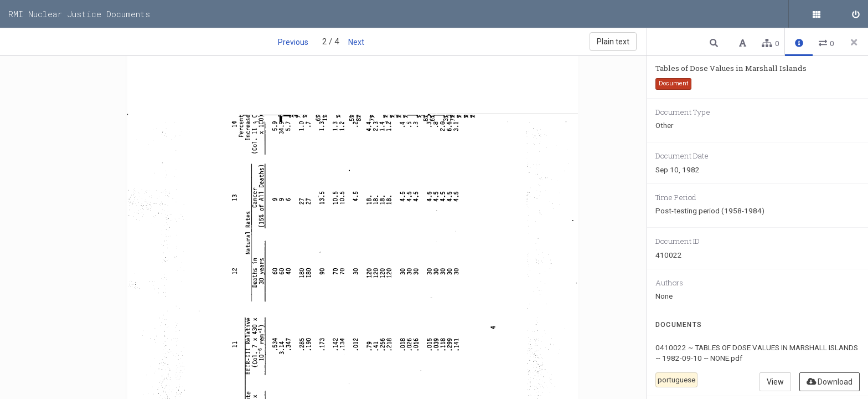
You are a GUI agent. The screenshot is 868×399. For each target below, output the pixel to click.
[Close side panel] (854, 42)
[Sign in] (854, 14)
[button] (715, 42)
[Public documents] (826, 14)
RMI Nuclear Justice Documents (79, 14)
